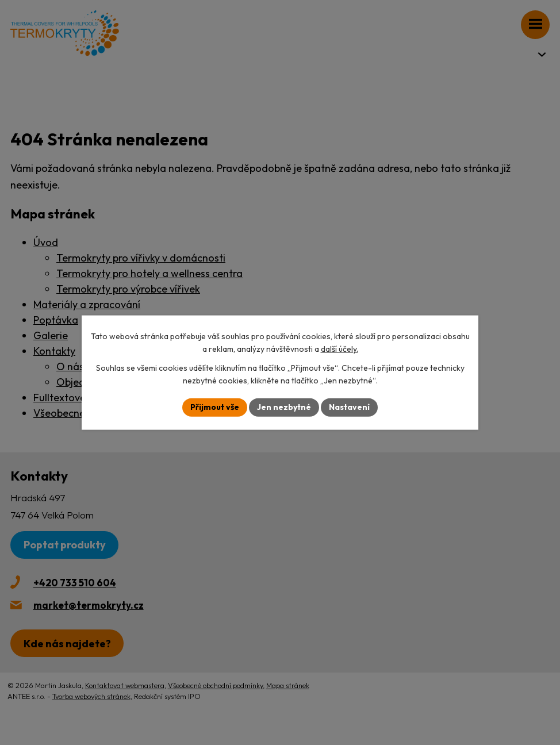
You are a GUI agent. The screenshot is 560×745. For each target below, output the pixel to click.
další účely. (340, 349)
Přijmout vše (215, 407)
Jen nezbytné (284, 407)
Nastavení (349, 407)
